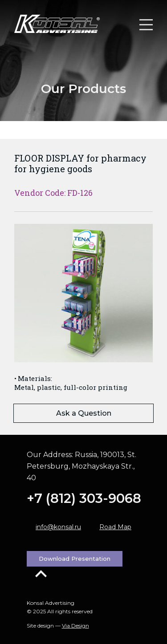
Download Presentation (75, 559)
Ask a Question (84, 413)
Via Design (75, 626)
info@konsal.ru (58, 527)
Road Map (115, 527)
